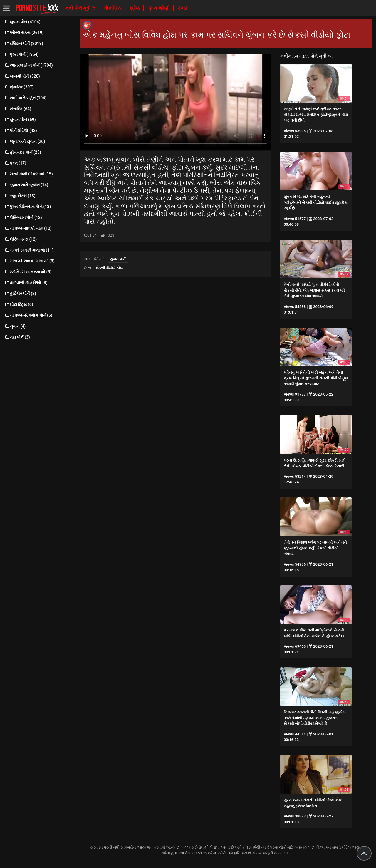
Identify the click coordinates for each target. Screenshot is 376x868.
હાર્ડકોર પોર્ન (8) (20, 294)
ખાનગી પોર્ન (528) (22, 76)
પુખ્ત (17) (15, 163)
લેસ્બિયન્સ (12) (21, 239)
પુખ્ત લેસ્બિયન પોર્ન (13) (28, 207)
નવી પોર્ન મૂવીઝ (81, 8)
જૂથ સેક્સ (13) (20, 196)
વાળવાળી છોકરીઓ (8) (26, 283)
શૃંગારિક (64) (18, 109)
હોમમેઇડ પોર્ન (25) (23, 152)
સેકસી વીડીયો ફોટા (109, 268)
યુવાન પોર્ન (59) (20, 120)
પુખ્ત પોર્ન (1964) (22, 54)
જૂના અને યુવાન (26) (25, 141)
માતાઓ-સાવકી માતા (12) (28, 228)
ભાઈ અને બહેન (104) (25, 98)
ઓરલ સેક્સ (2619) (24, 33)
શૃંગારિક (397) (19, 87)
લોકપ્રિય (113, 8)
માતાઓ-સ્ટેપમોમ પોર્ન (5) (28, 315)
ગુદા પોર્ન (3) (17, 337)
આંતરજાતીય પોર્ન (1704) (29, 65)
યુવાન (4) (15, 326)
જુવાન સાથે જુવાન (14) (26, 185)
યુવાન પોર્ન (118, 259)
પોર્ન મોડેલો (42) (21, 130)
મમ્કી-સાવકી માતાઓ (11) (29, 250)
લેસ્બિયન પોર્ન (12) (23, 217)
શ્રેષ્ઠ (135, 8)
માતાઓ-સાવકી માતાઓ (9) (30, 261)
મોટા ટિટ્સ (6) (19, 304)
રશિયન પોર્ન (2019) (24, 43)
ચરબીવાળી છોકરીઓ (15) (29, 174)
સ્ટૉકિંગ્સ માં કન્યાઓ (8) (28, 272)
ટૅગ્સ (182, 8)
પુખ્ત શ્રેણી (160, 8)
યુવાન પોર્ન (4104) (22, 22)
